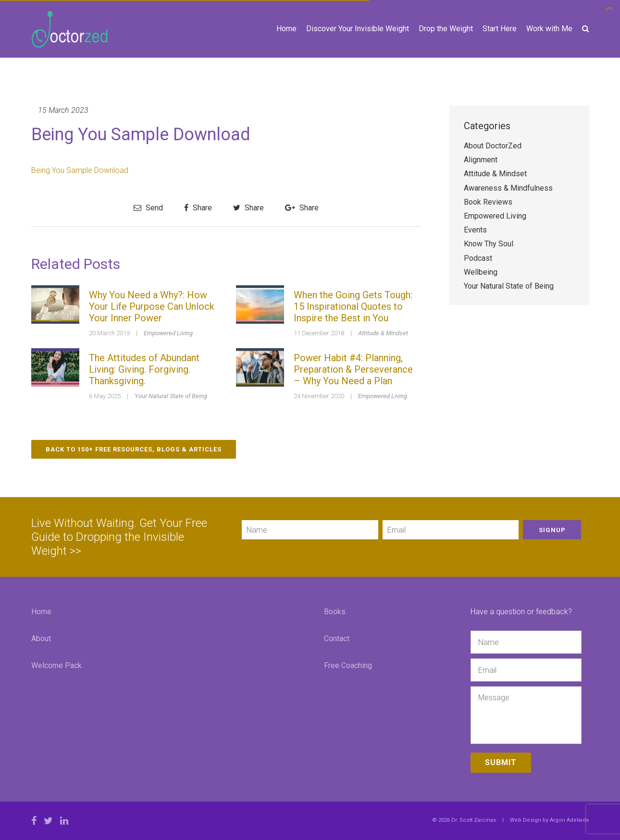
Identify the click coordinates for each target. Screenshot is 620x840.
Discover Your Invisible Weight (358, 29)
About (41, 639)
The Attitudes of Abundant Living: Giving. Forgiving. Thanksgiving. (144, 369)
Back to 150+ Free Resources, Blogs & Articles (134, 449)
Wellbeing (481, 272)
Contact (337, 639)
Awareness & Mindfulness (508, 188)
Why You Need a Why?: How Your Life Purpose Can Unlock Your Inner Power (152, 306)
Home (286, 29)
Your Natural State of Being (171, 396)
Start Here (500, 29)
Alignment (481, 160)
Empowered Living (168, 333)
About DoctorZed (493, 146)
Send (148, 208)
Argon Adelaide (570, 820)
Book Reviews (488, 202)
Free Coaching (348, 665)
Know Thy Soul (489, 244)
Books (335, 612)
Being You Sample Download (80, 170)
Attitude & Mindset (383, 333)
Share (198, 208)
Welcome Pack (56, 665)
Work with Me (549, 29)
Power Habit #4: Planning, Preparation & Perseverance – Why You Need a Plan (353, 369)
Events (475, 230)
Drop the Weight (446, 29)
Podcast (478, 258)
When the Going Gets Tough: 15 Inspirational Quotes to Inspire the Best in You (353, 306)
